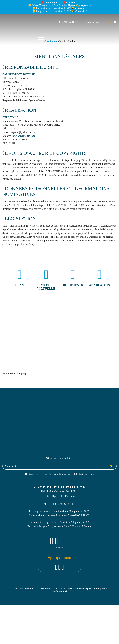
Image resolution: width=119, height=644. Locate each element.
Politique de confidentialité (72, 474)
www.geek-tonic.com (24, 136)
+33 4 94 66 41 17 (67, 22)
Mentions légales (83, 589)
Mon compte (95, 23)
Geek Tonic (45, 589)
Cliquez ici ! (72, 3)
